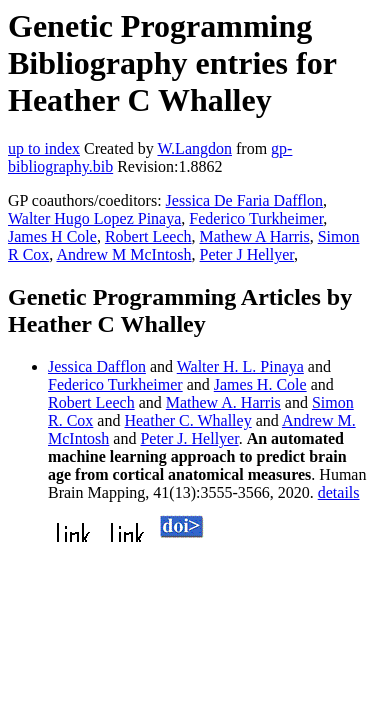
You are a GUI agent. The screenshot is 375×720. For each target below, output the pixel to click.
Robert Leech (148, 236)
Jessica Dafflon (97, 366)
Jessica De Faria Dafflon (244, 200)
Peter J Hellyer (247, 254)
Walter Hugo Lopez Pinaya (94, 218)
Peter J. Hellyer (189, 438)
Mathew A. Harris (223, 402)
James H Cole (52, 236)
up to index (44, 148)
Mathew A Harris (255, 236)
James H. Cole (260, 384)
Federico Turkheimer (256, 218)
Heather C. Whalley (187, 420)
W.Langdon (194, 148)
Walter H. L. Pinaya (240, 366)
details (339, 492)
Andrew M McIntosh (123, 254)
